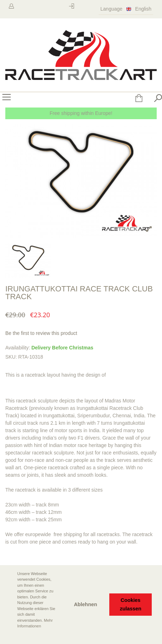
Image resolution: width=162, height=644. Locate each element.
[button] (11, 636)
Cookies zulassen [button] (131, 604)
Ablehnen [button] (86, 604)
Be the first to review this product (41, 333)
